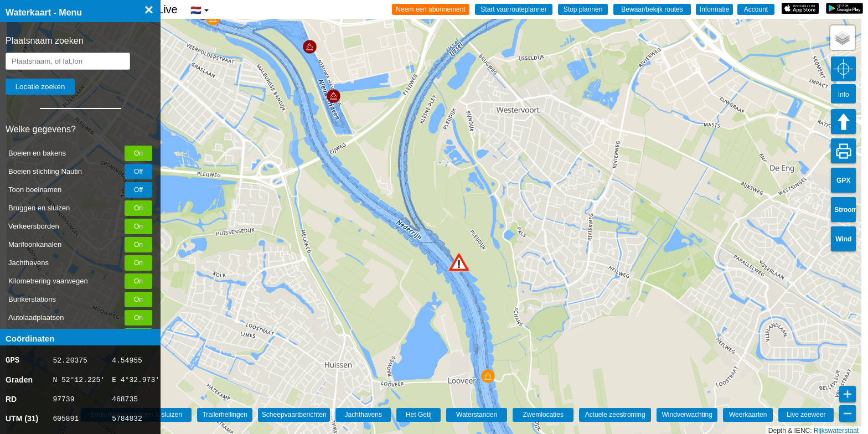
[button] (459, 262)
